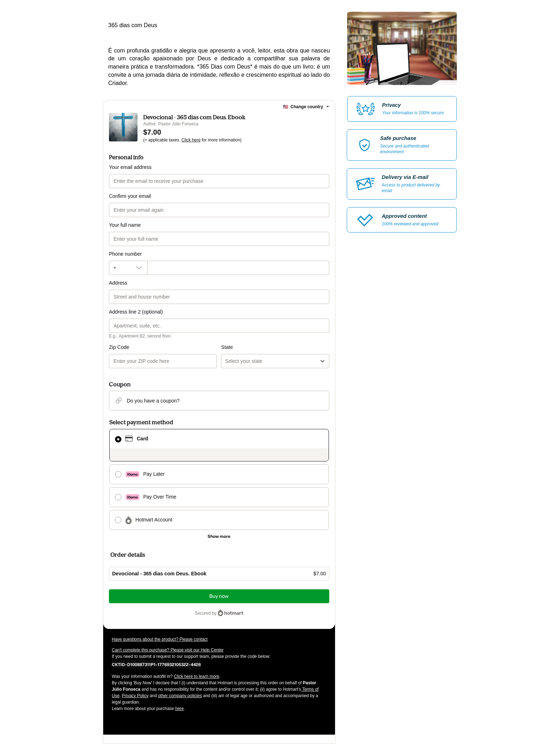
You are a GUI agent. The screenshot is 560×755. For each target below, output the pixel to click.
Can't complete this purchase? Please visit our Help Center (168, 650)
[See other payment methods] (219, 536)
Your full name (125, 225)
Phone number (125, 254)
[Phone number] (238, 268)
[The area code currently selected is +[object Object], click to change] (128, 268)
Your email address (130, 167)
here (179, 709)
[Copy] (156, 664)
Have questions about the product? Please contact (160, 639)
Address (118, 283)
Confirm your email (130, 196)
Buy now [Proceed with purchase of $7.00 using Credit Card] (219, 596)
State (227, 347)
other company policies (180, 696)
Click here (191, 140)
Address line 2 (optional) (136, 312)
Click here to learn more (197, 676)
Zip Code (119, 347)
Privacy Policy (135, 696)
